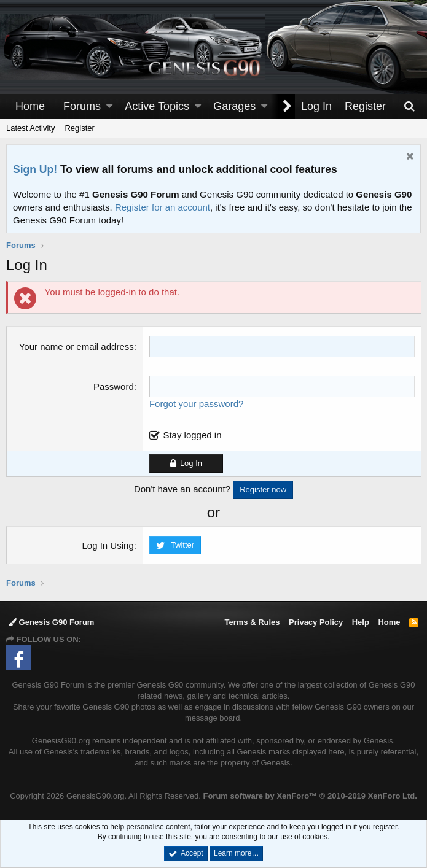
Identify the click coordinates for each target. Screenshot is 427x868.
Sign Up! (35, 169)
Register (79, 128)
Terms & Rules (252, 622)
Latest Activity (30, 128)
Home (30, 106)
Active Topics (157, 106)
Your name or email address (76, 347)
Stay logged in (193, 435)
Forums (82, 106)
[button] (109, 107)
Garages (234, 106)
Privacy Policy (316, 622)
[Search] (409, 107)
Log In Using (108, 545)
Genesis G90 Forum (51, 622)
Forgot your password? (196, 404)
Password (114, 386)
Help (361, 622)
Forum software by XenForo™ (310, 796)
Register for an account (163, 207)
